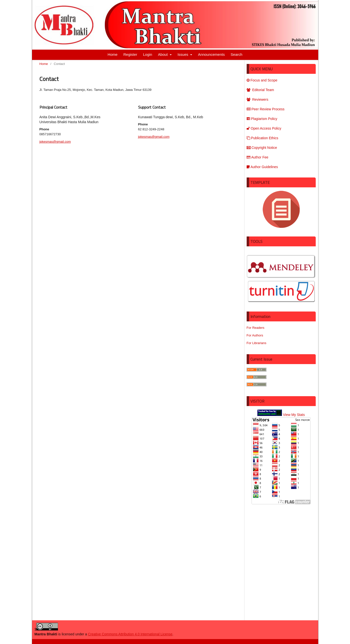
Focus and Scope (262, 80)
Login (148, 54)
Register (130, 54)
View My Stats (294, 415)
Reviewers (258, 99)
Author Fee (258, 157)
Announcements (211, 54)
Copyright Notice (262, 148)
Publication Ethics (263, 138)
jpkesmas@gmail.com (55, 142)
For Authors (255, 335)
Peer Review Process (266, 109)
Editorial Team (260, 90)
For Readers (256, 328)
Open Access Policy (264, 128)
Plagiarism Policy (262, 119)
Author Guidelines (262, 167)
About (163, 54)
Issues (184, 54)
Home (112, 54)
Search (237, 54)
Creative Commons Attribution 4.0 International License (130, 634)
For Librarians (257, 343)
